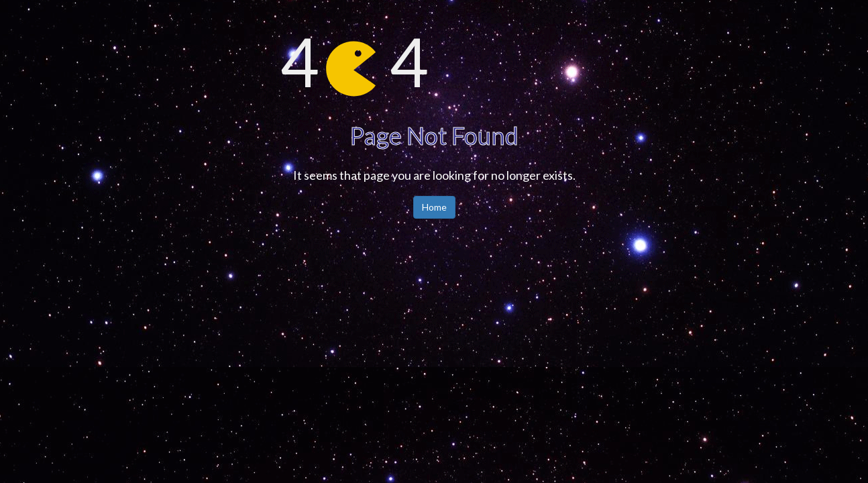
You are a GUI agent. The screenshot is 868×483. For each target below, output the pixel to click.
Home (434, 207)
